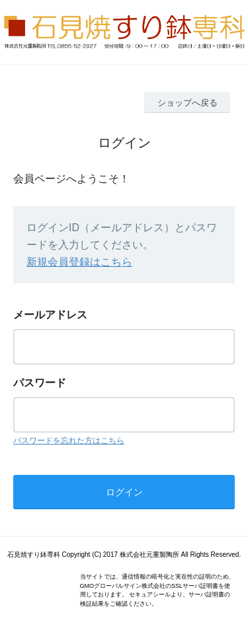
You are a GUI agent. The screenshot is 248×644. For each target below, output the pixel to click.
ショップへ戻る (187, 103)
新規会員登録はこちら (79, 262)
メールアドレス (50, 315)
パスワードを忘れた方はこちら (69, 441)
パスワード (40, 383)
